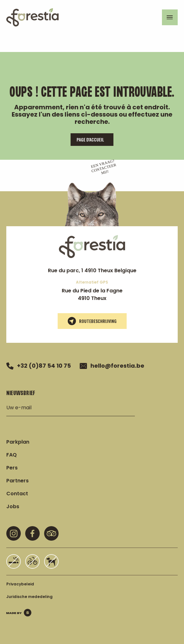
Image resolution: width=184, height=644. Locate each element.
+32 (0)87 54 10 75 (39, 366)
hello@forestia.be (112, 366)
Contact (17, 494)
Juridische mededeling (29, 597)
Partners (17, 481)
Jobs (13, 506)
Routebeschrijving (92, 321)
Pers (12, 468)
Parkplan (18, 442)
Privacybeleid (20, 584)
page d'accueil (90, 139)
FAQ (11, 455)
